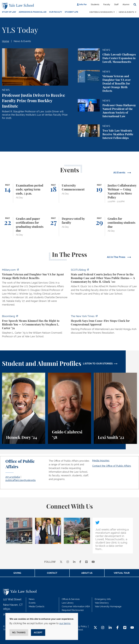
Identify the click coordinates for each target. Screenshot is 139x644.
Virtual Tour (122, 573)
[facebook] (80, 562)
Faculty (107, 4)
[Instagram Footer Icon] (103, 628)
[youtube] (93, 562)
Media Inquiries (101, 461)
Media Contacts (37, 606)
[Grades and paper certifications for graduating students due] (24, 226)
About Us (87, 573)
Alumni (126, 4)
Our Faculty (56, 12)
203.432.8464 (13, 477)
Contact (52, 573)
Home (6, 41)
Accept (38, 633)
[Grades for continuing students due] (115, 226)
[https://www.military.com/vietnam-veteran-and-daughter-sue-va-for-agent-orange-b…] (35, 288)
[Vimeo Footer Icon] (125, 628)
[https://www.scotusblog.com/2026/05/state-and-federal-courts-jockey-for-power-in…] (104, 283)
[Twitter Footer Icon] (95, 628)
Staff (116, 4)
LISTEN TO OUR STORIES (98, 364)
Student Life (71, 12)
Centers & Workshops (101, 12)
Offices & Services (71, 599)
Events (32, 603)
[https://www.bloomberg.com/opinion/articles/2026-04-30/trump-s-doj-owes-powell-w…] (35, 327)
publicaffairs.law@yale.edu (21, 480)
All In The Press (116, 257)
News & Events (126, 12)
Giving (17, 573)
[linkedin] (74, 562)
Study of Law (9, 12)
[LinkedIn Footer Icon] (110, 628)
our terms (65, 623)
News (32, 599)
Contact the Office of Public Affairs (112, 466)
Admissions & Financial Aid (33, 12)
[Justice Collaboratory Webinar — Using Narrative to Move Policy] (115, 193)
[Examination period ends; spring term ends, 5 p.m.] (24, 193)
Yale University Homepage (108, 606)
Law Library (68, 603)
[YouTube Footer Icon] (132, 628)
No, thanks (19, 633)
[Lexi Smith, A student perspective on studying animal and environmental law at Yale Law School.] (115, 408)
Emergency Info (103, 599)
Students (95, 4)
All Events (120, 172)
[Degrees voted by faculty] (69, 226)
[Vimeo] (86, 562)
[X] (61, 562)
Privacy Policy (80, 626)
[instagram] (68, 562)
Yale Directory (102, 603)
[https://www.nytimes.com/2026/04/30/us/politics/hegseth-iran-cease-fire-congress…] (104, 325)
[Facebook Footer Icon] (117, 628)
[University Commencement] (69, 193)
